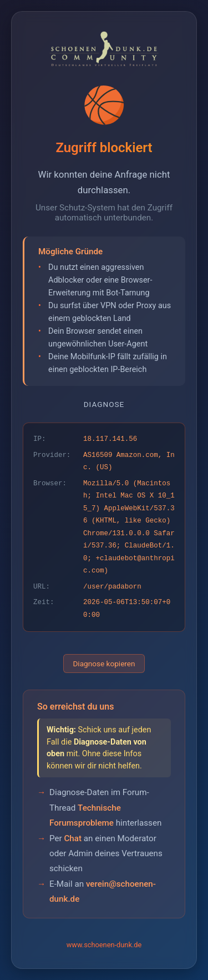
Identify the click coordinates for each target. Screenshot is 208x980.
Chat (73, 838)
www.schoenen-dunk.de (104, 945)
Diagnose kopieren (104, 664)
